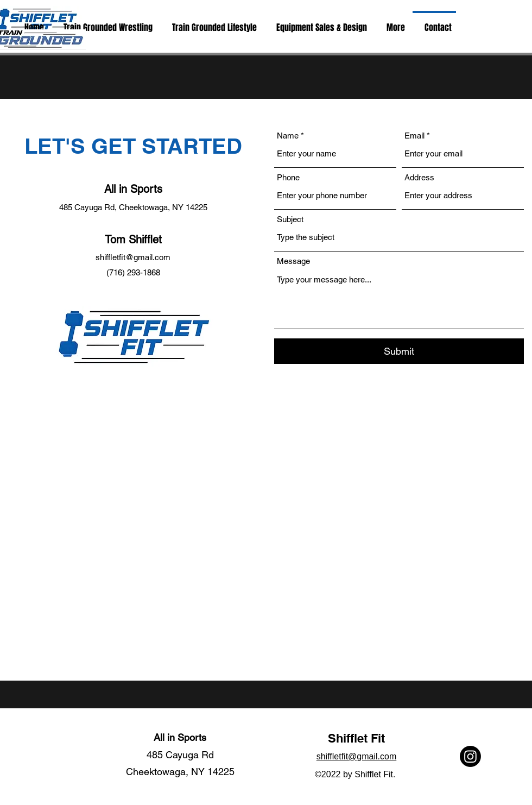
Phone (288, 177)
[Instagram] (470, 756)
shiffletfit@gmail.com (133, 257)
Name (288, 136)
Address (419, 177)
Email (414, 136)
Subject (290, 219)
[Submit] (399, 351)
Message (293, 261)
